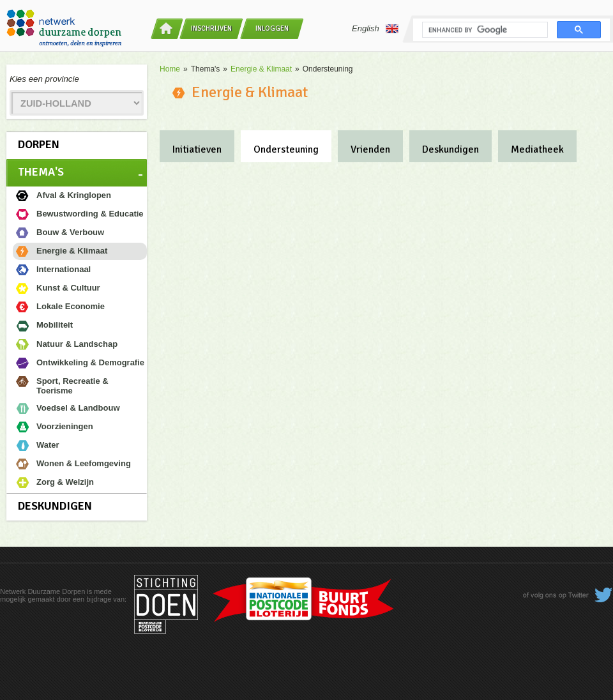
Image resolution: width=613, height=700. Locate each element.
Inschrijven (211, 28)
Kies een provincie (44, 79)
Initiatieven (197, 149)
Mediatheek (537, 149)
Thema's (41, 172)
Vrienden (370, 149)
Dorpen (39, 144)
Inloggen (272, 28)
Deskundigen (55, 506)
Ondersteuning (286, 149)
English (375, 29)
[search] (484, 30)
